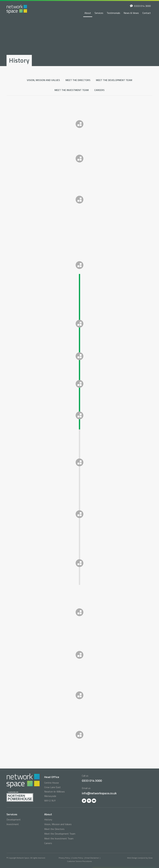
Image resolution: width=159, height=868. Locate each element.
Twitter (84, 801)
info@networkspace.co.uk (99, 793)
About (88, 13)
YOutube (94, 801)
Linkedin (89, 801)
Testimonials (113, 13)
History (48, 819)
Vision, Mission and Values (43, 80)
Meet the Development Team (114, 80)
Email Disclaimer (92, 858)
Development (14, 819)
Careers (99, 90)
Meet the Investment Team (72, 90)
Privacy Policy (64, 858)
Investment (13, 824)
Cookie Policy (77, 858)
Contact (147, 13)
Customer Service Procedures (79, 861)
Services (99, 13)
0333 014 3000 (142, 6)
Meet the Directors (78, 80)
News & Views (131, 13)
